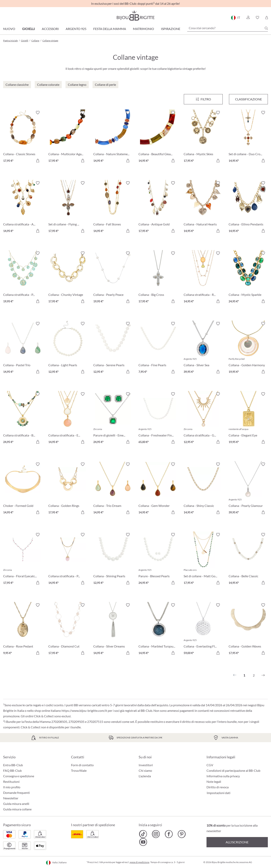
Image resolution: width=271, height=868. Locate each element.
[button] (248, 18)
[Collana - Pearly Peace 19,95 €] (113, 278)
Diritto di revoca (218, 787)
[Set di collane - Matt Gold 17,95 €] (203, 559)
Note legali (214, 782)
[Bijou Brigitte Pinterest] (182, 834)
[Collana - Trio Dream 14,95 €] (113, 489)
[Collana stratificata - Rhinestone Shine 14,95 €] (203, 278)
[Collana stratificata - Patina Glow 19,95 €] (23, 278)
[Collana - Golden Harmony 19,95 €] (248, 348)
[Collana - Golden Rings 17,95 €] (68, 489)
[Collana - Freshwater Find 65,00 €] (158, 419)
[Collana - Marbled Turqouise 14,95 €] (158, 630)
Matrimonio (143, 29)
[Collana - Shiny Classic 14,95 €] (203, 489)
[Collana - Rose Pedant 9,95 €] (23, 630)
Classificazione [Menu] (249, 99)
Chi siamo (145, 770)
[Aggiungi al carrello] (38, 161)
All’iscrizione (237, 842)
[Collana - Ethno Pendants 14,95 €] (248, 208)
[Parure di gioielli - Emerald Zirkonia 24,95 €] (113, 419)
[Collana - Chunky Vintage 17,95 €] (68, 278)
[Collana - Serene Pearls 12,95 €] (113, 348)
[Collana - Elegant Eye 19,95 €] (248, 419)
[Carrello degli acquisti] (267, 18)
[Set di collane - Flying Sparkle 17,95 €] (68, 208)
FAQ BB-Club (12, 770)
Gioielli (29, 29)
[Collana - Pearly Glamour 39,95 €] (248, 489)
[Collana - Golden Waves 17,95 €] (248, 630)
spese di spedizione (139, 862)
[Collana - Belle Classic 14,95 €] (248, 559)
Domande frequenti (16, 793)
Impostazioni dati (219, 793)
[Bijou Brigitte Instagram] (156, 834)
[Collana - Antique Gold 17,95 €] (158, 208)
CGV (210, 765)
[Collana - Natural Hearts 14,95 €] (203, 208)
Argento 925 (76, 29)
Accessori (50, 29)
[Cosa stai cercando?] (228, 28)
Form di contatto (82, 765)
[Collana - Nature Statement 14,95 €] (113, 137)
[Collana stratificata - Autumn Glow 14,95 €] (23, 208)
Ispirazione (171, 29)
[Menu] (203, 99)
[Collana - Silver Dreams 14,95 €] (113, 630)
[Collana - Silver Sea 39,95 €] (203, 348)
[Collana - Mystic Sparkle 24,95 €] (248, 278)
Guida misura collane (17, 809)
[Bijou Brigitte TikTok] (143, 834)
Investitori (146, 765)
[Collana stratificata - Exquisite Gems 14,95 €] (68, 419)
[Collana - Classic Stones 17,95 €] (23, 137)
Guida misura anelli (16, 804)
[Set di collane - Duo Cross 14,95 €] (248, 137)
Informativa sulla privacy (223, 776)
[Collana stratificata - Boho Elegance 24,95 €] (23, 419)
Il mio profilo (12, 787)
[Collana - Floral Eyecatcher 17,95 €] (23, 559)
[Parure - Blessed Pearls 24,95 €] (158, 559)
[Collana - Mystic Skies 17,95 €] (203, 137)
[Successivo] (263, 675)
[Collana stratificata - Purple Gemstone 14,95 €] (68, 559)
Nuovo (9, 29)
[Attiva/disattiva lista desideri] (38, 113)
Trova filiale (79, 770)
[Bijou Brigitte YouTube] (143, 842)
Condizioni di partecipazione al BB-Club (233, 770)
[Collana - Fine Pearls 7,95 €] (158, 348)
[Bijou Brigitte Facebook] (169, 834)
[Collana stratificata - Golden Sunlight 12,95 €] (203, 419)
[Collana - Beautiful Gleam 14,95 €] (158, 137)
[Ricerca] (266, 28)
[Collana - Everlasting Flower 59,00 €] (203, 630)
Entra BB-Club (13, 765)
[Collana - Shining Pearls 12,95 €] (113, 559)
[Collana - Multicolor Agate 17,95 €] (68, 137)
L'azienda (145, 776)
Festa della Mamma (110, 29)
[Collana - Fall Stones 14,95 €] (113, 208)
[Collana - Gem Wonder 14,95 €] (158, 489)
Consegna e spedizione (19, 776)
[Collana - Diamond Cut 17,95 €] (68, 630)
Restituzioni (11, 782)
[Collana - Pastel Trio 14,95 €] (23, 348)
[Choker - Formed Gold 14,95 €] (23, 489)
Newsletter (11, 798)
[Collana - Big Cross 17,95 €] (158, 278)
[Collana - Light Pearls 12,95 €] (68, 348)
